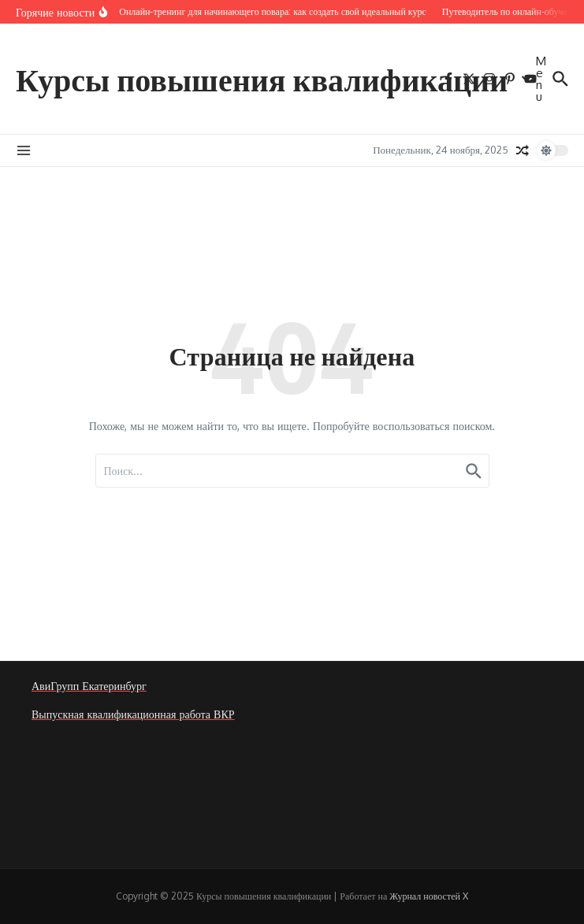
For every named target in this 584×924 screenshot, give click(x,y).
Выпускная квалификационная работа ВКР (133, 714)
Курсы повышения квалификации (262, 79)
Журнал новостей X (429, 896)
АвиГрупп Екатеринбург (89, 686)
